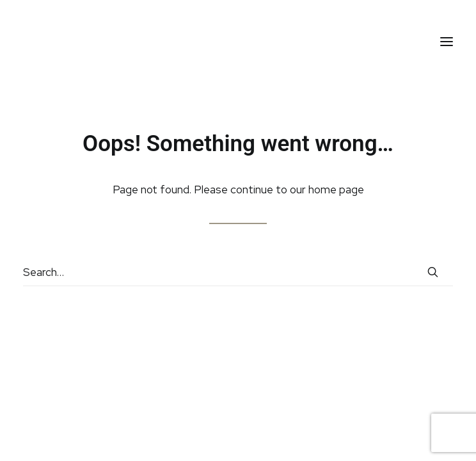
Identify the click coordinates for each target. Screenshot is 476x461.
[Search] (238, 272)
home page (336, 190)
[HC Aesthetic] (52, 41)
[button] (447, 41)
